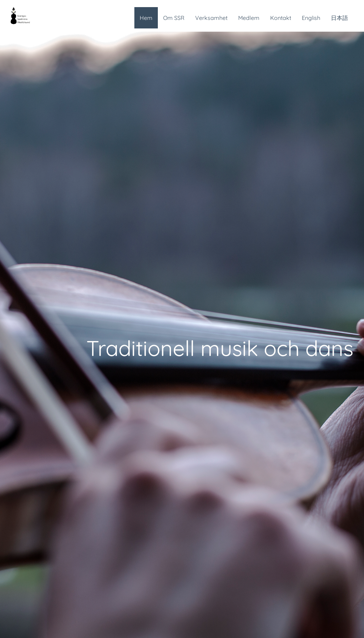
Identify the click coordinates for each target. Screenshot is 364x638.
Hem (146, 18)
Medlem (249, 18)
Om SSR (174, 18)
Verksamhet (211, 18)
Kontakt (281, 18)
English (311, 18)
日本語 (339, 18)
